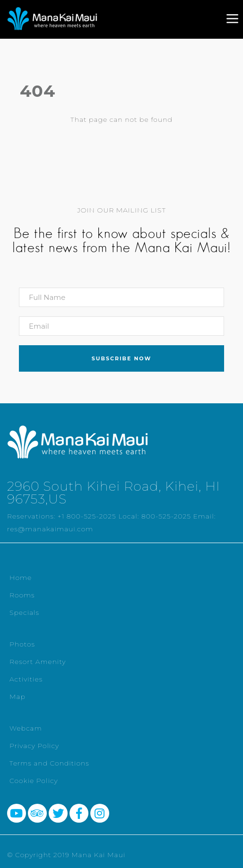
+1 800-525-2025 (87, 516)
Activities (26, 679)
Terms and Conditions (49, 763)
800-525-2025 (166, 516)
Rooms (22, 595)
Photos (22, 644)
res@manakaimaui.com (50, 529)
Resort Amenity (38, 662)
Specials (24, 613)
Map (17, 697)
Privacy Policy (34, 746)
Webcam (26, 728)
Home (21, 578)
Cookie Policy (34, 781)
